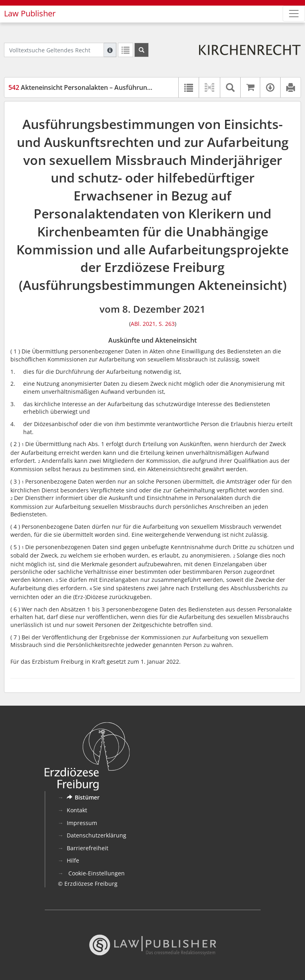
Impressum (82, 823)
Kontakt (77, 810)
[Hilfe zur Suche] (110, 50)
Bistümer (83, 797)
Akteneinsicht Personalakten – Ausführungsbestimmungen (104, 87)
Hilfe (73, 860)
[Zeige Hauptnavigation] (294, 14)
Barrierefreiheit (88, 848)
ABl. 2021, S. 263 (153, 324)
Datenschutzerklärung (97, 835)
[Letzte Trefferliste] (126, 50)
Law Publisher (30, 13)
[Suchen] (142, 50)
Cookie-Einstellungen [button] (96, 873)
